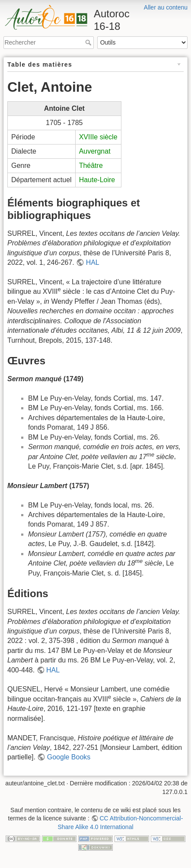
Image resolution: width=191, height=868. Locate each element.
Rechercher (89, 42)
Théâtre (91, 166)
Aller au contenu (166, 7)
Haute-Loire (97, 180)
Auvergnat (95, 151)
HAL (93, 262)
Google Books (69, 757)
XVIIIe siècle (98, 137)
